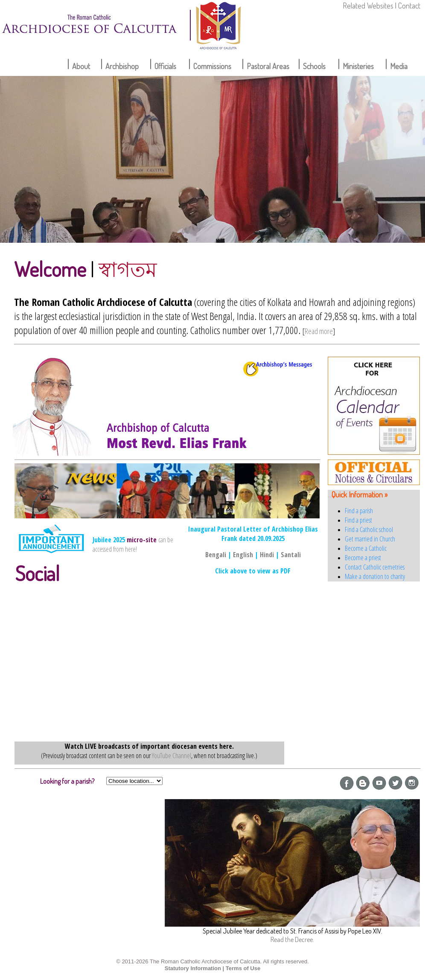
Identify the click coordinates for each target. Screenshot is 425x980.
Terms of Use (243, 968)
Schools (314, 66)
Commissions (212, 66)
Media (399, 66)
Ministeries (358, 66)
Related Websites (368, 6)
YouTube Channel (172, 756)
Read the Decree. (292, 939)
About (81, 66)
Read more (319, 331)
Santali (291, 555)
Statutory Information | (194, 968)
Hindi (267, 555)
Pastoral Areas (268, 66)
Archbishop (122, 66)
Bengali (216, 555)
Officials (165, 66)
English (243, 555)
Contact (409, 6)
